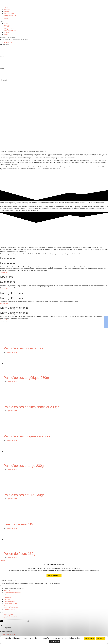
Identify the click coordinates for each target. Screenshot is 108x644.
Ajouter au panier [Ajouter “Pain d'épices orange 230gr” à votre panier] (12, 469)
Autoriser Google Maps (54, 575)
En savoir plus (4, 272)
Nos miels (6, 11)
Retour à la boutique (9, 634)
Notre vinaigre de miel (10, 15)
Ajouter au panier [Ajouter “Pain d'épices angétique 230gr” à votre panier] (12, 381)
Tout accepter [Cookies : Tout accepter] (90, 638)
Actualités (6, 17)
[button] (54, 21)
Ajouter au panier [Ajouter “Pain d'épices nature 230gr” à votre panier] (12, 499)
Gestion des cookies (9, 610)
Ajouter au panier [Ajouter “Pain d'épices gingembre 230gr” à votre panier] (12, 440)
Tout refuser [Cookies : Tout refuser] (101, 638)
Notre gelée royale (9, 13)
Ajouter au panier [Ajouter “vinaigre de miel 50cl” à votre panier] (12, 528)
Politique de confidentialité (11, 608)
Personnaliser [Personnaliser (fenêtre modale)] (54, 641)
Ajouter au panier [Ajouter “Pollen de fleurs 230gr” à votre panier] (12, 557)
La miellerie (7, 10)
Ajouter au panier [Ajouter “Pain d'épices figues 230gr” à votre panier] (12, 352)
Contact (6, 19)
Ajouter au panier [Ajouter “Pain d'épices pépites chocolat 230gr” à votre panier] (12, 411)
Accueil (6, 8)
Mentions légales (8, 606)
